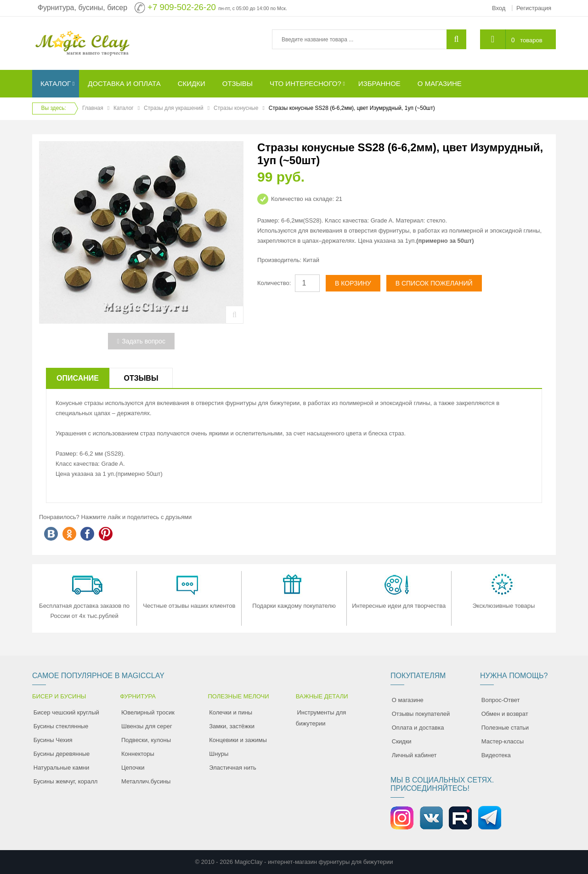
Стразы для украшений (174, 108)
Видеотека (496, 755)
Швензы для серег (147, 726)
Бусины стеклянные (61, 726)
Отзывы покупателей (421, 714)
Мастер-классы (503, 741)
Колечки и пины (231, 712)
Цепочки (133, 768)
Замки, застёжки (232, 726)
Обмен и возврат (505, 714)
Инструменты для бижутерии (321, 718)
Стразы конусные (236, 108)
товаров (531, 40)
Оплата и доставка (418, 728)
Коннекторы (138, 754)
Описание (78, 378)
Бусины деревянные (62, 754)
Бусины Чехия (53, 740)
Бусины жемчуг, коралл (66, 781)
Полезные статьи (505, 728)
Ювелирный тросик (148, 712)
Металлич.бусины (146, 781)
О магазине (408, 700)
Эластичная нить (232, 768)
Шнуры (219, 754)
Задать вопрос (141, 341)
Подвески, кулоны (146, 740)
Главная (93, 108)
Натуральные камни (62, 768)
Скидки (402, 741)
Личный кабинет (414, 755)
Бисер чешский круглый (66, 712)
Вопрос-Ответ (501, 700)
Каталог (124, 108)
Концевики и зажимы (238, 740)
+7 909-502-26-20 (182, 7)
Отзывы (141, 378)
